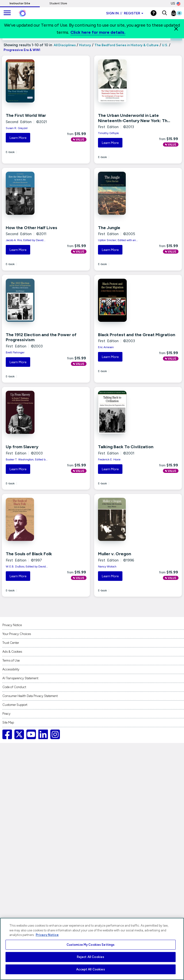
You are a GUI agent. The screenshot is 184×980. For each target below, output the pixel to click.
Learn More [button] (18, 138)
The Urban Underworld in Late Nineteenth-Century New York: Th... (134, 118)
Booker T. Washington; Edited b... (27, 459)
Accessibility (11, 669)
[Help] (154, 13)
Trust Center (11, 643)
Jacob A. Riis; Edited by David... (26, 240)
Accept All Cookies (90, 969)
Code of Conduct (14, 687)
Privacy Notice (12, 625)
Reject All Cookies (91, 957)
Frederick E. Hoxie (109, 459)
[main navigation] (7, 13)
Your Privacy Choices (17, 634)
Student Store (58, 3)
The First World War (26, 115)
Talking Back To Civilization (126, 447)
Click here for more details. (98, 32)
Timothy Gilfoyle (108, 133)
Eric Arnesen (106, 347)
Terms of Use (11, 660)
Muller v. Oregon (115, 554)
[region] (92, 949)
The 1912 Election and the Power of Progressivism (41, 337)
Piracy (6, 714)
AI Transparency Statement (20, 678)
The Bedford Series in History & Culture (126, 45)
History (85, 45)
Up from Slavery (22, 447)
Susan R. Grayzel (17, 128)
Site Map (8, 722)
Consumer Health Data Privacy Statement (30, 696)
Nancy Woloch (107, 566)
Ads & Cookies (12, 652)
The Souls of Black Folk (29, 554)
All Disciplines (64, 45)
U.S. (165, 45)
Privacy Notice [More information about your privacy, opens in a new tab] (47, 935)
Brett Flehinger (15, 352)
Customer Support (15, 705)
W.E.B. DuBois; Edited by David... (27, 566)
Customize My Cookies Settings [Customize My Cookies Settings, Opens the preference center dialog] (91, 945)
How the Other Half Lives (32, 228)
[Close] (176, 29)
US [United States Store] (176, 4)
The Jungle (109, 228)
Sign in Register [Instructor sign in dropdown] (125, 13)
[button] (164, 13)
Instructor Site (20, 3)
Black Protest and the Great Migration (137, 335)
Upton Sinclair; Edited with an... (118, 240)
